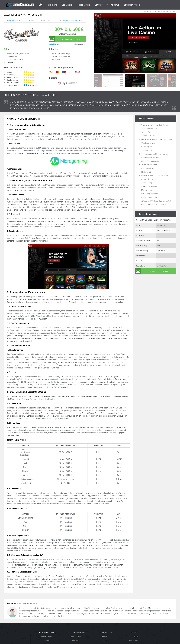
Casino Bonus (113, 5)
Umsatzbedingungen (79, 44)
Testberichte (52, 5)
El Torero (76, 640)
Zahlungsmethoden (132, 5)
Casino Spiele (68, 5)
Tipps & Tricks (84, 5)
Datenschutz (133, 640)
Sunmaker (47, 640)
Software (99, 5)
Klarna (104, 640)
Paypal (104, 636)
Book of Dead (76, 636)
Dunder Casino (47, 636)
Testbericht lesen (55, 44)
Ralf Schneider (30, 604)
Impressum (133, 636)
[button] (174, 43)
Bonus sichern (64, 39)
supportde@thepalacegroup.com (73, 20)
